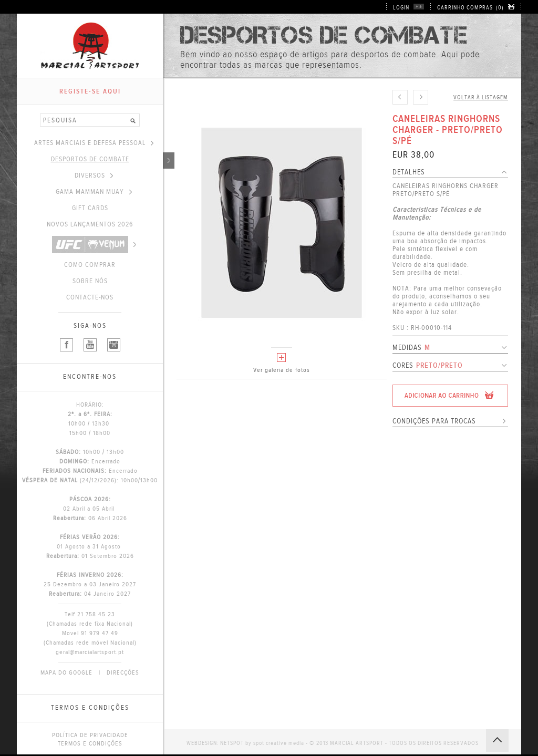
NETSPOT (232, 743)
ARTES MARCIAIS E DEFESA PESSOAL (94, 143)
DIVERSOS (94, 175)
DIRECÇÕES (123, 672)
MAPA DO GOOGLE (66, 672)
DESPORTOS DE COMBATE (107, 159)
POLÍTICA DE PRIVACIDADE (90, 735)
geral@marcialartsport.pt (90, 652)
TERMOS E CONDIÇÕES (90, 743)
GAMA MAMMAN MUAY (94, 192)
